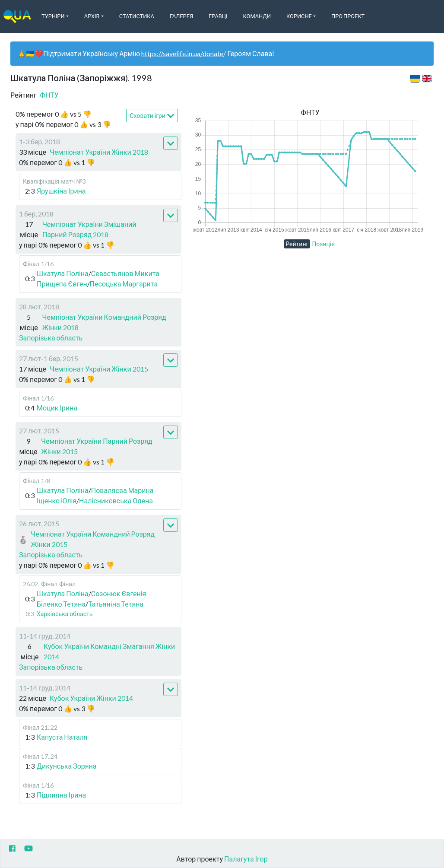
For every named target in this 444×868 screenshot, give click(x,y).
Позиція (323, 244)
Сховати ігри (152, 116)
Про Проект (348, 16)
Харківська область (65, 614)
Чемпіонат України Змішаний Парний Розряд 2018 (89, 229)
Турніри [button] (53, 16)
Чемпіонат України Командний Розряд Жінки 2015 (93, 539)
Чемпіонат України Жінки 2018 (99, 152)
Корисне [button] (299, 16)
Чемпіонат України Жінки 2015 (99, 369)
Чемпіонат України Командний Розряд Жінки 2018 (104, 322)
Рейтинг (297, 244)
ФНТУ (49, 95)
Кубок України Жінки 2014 (91, 698)
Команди (257, 16)
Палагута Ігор (246, 859)
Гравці (218, 16)
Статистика (137, 16)
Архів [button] (92, 16)
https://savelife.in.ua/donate (182, 53)
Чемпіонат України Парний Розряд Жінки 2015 (97, 446)
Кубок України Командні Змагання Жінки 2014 (109, 651)
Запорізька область (51, 338)
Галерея (181, 16)
